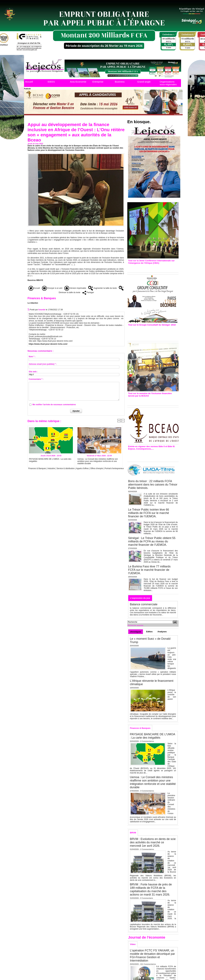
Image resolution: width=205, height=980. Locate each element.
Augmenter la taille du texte (102, 288)
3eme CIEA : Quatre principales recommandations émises (148, 267)
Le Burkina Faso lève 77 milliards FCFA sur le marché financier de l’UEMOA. (149, 570)
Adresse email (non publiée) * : (43, 364)
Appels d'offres (82, 468)
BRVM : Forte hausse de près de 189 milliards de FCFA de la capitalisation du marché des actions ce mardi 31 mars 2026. (151, 890)
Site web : (33, 372)
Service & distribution (66, 468)
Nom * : (32, 357)
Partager (88, 292)
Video (133, 944)
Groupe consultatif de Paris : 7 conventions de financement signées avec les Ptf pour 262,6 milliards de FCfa (151, 333)
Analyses (162, 632)
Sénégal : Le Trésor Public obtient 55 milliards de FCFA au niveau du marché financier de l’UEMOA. (152, 541)
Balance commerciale (144, 604)
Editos (149, 632)
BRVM (133, 833)
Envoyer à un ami (52, 288)
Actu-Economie (78, 82)
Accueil (29, 82)
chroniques (135, 632)
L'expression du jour (140, 598)
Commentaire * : (36, 379)
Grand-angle (144, 82)
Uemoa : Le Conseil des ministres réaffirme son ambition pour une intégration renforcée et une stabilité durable (98, 461)
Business (120, 82)
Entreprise (98, 82)
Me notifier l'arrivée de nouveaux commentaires (54, 405)
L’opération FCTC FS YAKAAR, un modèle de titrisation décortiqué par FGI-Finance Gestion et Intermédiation (152, 956)
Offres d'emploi (97, 468)
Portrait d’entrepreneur (114, 468)
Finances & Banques (37, 468)
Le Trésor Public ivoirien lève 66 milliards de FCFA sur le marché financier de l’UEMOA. (149, 513)
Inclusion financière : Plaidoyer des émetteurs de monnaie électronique (151, 400)
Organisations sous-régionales (168, 83)
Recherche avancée (135, 625)
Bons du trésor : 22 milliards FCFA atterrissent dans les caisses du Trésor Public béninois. (153, 485)
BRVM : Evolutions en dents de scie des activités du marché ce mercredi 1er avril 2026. (153, 842)
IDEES (51, 82)
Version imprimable (75, 288)
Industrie (51, 468)
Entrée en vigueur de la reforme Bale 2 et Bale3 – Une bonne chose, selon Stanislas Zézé (153, 455)
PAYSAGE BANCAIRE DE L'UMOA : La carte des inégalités (50, 460)
